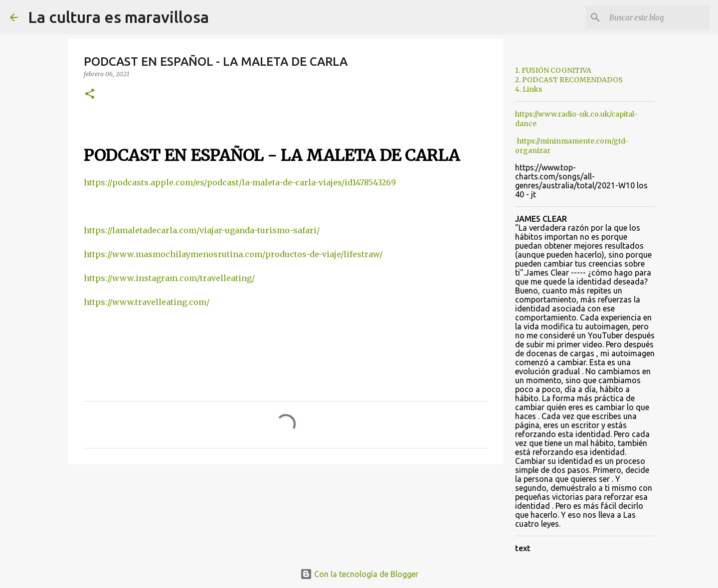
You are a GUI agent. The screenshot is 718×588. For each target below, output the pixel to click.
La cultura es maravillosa (118, 17)
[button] (90, 94)
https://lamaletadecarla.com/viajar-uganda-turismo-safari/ (202, 230)
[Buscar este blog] (658, 17)
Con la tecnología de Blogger (359, 574)
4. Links (529, 89)
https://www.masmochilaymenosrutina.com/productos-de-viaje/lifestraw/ (233, 254)
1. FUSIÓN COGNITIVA (553, 70)
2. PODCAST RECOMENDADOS (569, 80)
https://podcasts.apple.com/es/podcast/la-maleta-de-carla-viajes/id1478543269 (240, 182)
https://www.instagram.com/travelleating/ (169, 278)
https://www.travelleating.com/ (147, 302)
